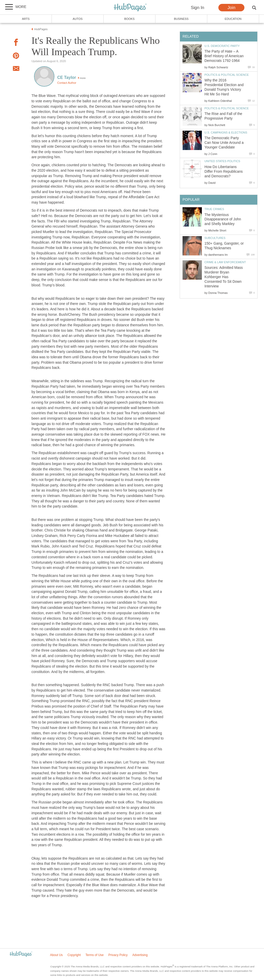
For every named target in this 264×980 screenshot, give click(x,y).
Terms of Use (94, 955)
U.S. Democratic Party (222, 46)
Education (233, 19)
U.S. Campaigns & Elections (226, 132)
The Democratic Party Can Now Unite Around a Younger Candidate (224, 143)
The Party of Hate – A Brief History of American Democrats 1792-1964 (224, 56)
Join (231, 8)
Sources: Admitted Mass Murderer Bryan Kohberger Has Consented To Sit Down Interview (224, 277)
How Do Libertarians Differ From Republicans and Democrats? (224, 172)
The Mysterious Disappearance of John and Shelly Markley (223, 219)
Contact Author (67, 83)
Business (181, 19)
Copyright (74, 955)
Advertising (140, 955)
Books (129, 19)
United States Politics (222, 161)
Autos (78, 19)
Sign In (197, 8)
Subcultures (215, 238)
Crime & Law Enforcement (225, 262)
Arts (26, 19)
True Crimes (214, 209)
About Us (56, 955)
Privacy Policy (118, 955)
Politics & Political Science (227, 75)
